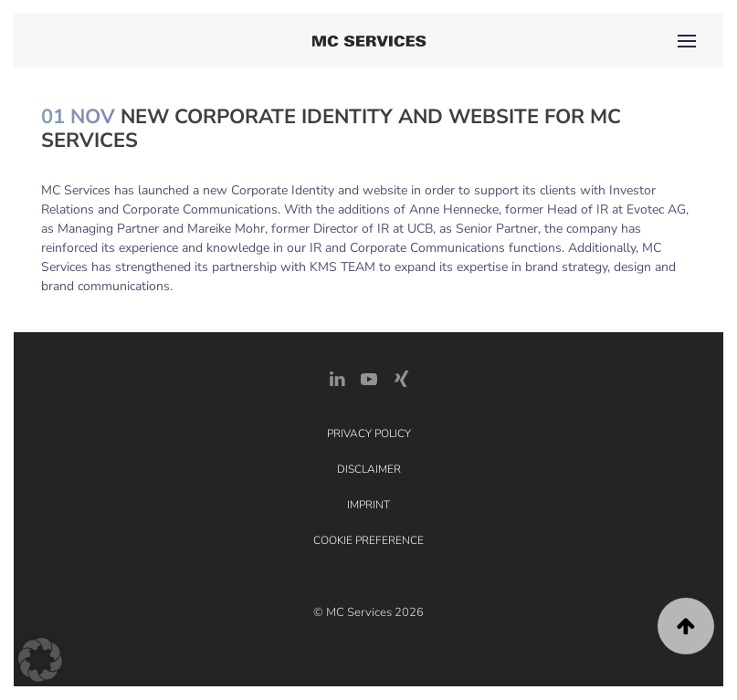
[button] (687, 41)
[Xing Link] (401, 378)
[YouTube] (369, 378)
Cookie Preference (368, 540)
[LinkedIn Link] (337, 378)
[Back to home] (368, 41)
